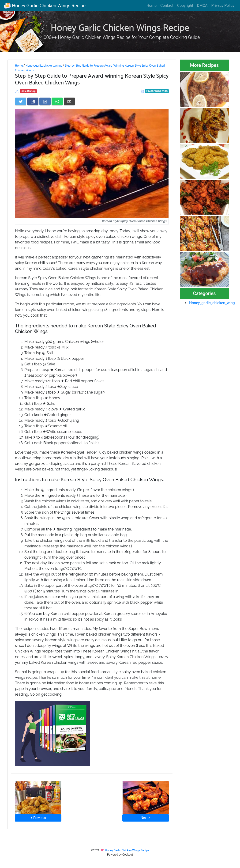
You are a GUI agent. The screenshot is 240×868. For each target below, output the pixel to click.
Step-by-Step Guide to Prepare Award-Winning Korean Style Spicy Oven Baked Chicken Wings (90, 68)
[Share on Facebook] (33, 101)
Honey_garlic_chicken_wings (44, 66)
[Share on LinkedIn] (45, 101)
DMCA (202, 6)
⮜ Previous (38, 818)
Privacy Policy (223, 6)
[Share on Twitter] (21, 101)
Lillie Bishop (28, 91)
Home (152, 6)
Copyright (185, 6)
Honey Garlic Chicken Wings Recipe (45, 6)
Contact (167, 6)
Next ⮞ (146, 818)
